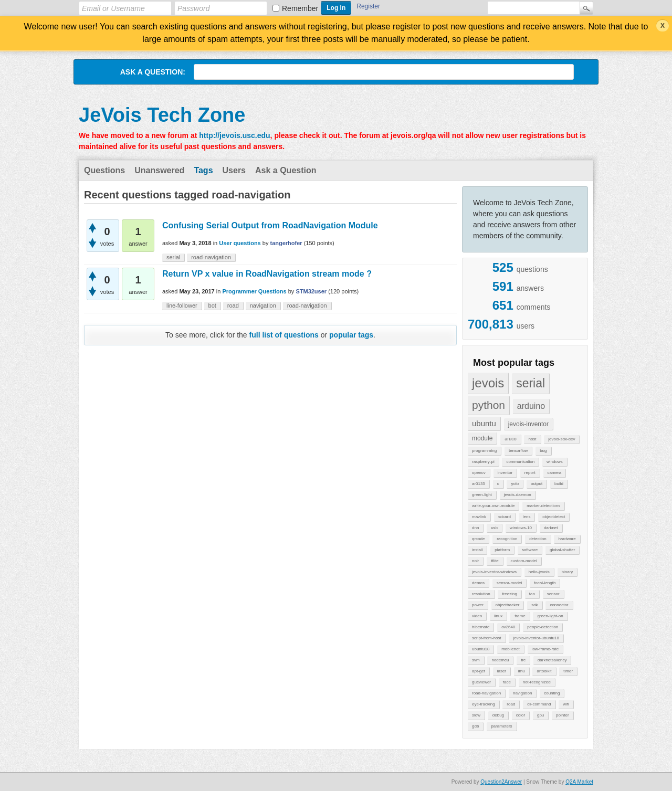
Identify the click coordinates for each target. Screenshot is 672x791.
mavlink (479, 517)
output (537, 484)
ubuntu (484, 423)
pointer (562, 715)
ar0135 (479, 484)
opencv (479, 473)
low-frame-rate (545, 649)
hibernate (481, 627)
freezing (509, 594)
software (530, 550)
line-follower (182, 305)
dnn (475, 528)
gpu (540, 715)
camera (555, 473)
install (477, 550)
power (478, 605)
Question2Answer (501, 782)
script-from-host (487, 638)
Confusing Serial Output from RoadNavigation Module (270, 225)
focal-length (545, 583)
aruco (511, 439)
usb (494, 528)
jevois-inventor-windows (494, 572)
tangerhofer (286, 243)
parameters (501, 726)
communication (520, 462)
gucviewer (481, 682)
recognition (507, 539)
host (532, 439)
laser (502, 671)
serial (531, 383)
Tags (203, 170)
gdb (475, 726)
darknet (551, 528)
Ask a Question (286, 170)
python (489, 405)
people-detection (543, 627)
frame (520, 616)
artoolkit (544, 671)
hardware (567, 539)
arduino (531, 406)
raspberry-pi (483, 462)
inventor (505, 473)
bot (212, 305)
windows (555, 462)
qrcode (478, 539)
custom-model (524, 561)
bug (543, 451)
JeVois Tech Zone (162, 115)
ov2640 (508, 627)
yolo (515, 484)
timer (568, 671)
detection (538, 539)
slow (476, 715)
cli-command (539, 704)
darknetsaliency (552, 660)
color (521, 715)
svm (476, 660)
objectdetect (554, 517)
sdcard (505, 517)
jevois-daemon (518, 495)
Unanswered (159, 170)
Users (234, 170)
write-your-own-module (493, 506)
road (511, 704)
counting (552, 693)
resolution (481, 594)
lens (527, 517)
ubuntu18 (481, 649)
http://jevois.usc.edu (234, 135)
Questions (104, 170)
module (482, 438)
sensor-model (509, 583)
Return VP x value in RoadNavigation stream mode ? (267, 274)
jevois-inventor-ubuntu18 (536, 638)
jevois (488, 383)
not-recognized (537, 682)
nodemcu (500, 660)
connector (559, 605)
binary (568, 572)
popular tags (351, 335)
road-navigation (486, 693)
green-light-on (550, 616)
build (559, 484)
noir (475, 561)
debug (498, 715)
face (507, 682)
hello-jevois (539, 572)
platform (502, 550)
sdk (534, 605)
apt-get (479, 671)
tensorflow (518, 451)
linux (498, 616)
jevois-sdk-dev (561, 439)
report (530, 473)
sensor (553, 594)
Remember (300, 8)
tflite (495, 561)
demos (478, 583)
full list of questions (284, 335)
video (477, 616)
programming (484, 451)
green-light (482, 495)
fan (532, 594)
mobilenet (511, 649)
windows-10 (521, 528)
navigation (522, 693)
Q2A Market (579, 782)
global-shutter (562, 550)
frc (523, 660)
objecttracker (508, 605)
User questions (240, 243)
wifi (566, 704)
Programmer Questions (254, 291)
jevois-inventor (528, 424)
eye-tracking (484, 704)
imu (522, 671)
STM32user (311, 291)
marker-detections (543, 506)
